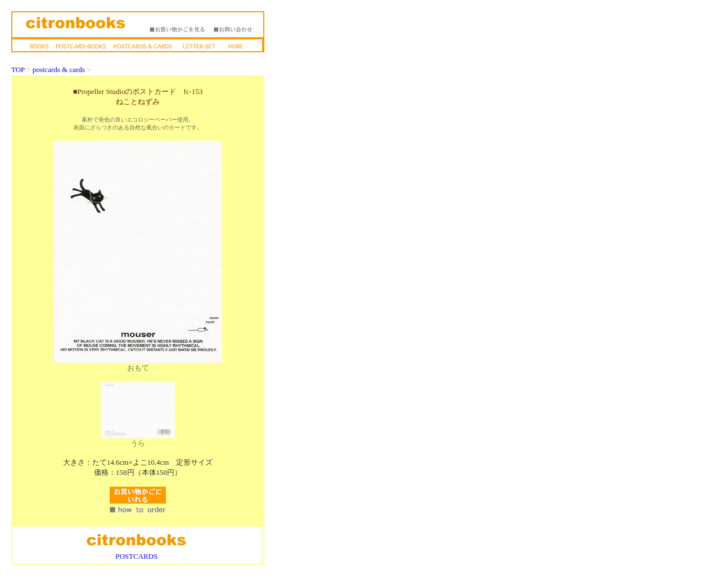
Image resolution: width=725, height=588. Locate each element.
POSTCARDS (136, 556)
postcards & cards (59, 69)
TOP (18, 69)
